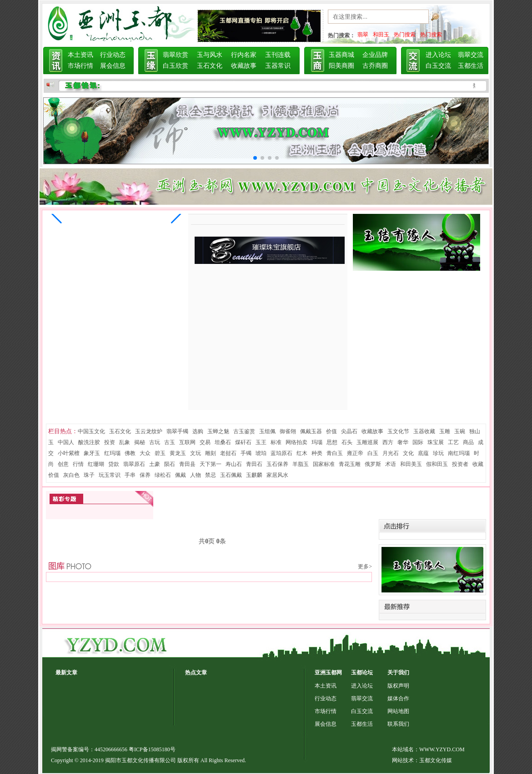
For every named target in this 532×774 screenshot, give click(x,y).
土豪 (155, 464)
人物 (196, 475)
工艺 (453, 442)
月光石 (391, 453)
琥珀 (261, 453)
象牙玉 (92, 453)
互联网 (187, 442)
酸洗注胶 (89, 442)
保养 (145, 475)
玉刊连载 (278, 55)
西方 (388, 442)
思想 (332, 442)
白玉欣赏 (176, 66)
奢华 (403, 442)
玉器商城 (341, 55)
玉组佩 (267, 431)
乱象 (125, 442)
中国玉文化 (91, 431)
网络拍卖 (296, 442)
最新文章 (66, 673)
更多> (365, 567)
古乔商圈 (375, 66)
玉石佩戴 (231, 475)
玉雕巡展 (367, 442)
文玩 (196, 453)
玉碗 (460, 431)
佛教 (130, 453)
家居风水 (277, 475)
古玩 (155, 442)
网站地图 (398, 711)
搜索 (446, 19)
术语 (391, 464)
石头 (347, 442)
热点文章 (196, 673)
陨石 (170, 464)
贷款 (114, 464)
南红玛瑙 (459, 453)
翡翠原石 (134, 464)
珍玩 (438, 453)
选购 (198, 431)
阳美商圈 (341, 66)
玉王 (261, 442)
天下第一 (211, 464)
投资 (110, 442)
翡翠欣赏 (176, 55)
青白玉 (335, 453)
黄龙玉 (178, 453)
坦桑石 (223, 442)
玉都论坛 (362, 673)
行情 (78, 464)
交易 (205, 442)
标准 (276, 442)
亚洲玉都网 (328, 673)
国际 (418, 442)
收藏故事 (244, 66)
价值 (331, 431)
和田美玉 (411, 464)
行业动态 (113, 55)
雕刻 (211, 453)
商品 (468, 442)
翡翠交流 (471, 55)
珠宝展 (436, 442)
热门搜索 (405, 35)
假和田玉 (437, 464)
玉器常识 (278, 66)
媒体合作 (398, 698)
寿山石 (234, 464)
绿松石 (163, 475)
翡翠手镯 (177, 431)
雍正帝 (355, 453)
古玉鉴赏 (244, 431)
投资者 (460, 464)
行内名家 (244, 55)
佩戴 (181, 475)
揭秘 (140, 442)
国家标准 (324, 464)
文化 (408, 453)
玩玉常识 (110, 475)
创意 (63, 464)
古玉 (170, 442)
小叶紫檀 (69, 453)
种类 (317, 453)
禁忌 (211, 475)
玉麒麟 (254, 475)
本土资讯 (80, 55)
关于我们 (398, 673)
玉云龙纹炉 (149, 431)
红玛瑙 (112, 453)
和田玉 (381, 35)
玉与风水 (210, 55)
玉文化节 (398, 431)
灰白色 (71, 475)
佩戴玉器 (311, 431)
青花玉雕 (350, 464)
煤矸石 (243, 442)
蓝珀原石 (281, 453)
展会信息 (113, 66)
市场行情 (80, 66)
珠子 (89, 475)
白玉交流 (438, 66)
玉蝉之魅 (218, 431)
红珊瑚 (96, 464)
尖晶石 (349, 431)
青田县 (187, 464)
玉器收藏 (424, 431)
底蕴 (423, 453)
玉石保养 (277, 464)
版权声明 (398, 686)
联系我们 (398, 724)
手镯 (246, 453)
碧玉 (160, 453)
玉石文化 (210, 66)
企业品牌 (375, 55)
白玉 (373, 453)
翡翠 (363, 35)
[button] (57, 214)
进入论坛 (438, 55)
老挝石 (228, 453)
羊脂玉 (301, 464)
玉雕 (445, 431)
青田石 (254, 464)
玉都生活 (471, 66)
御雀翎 (288, 431)
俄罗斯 (373, 464)
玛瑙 (317, 442)
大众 (145, 453)
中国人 (66, 442)
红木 (302, 453)
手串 (130, 475)
